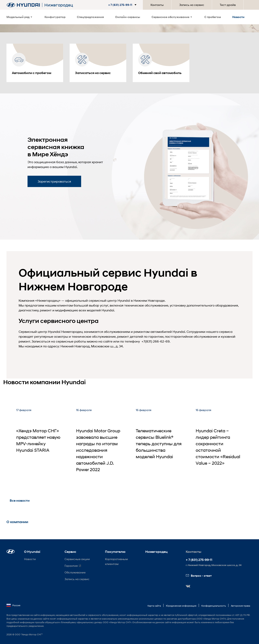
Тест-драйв (228, 5)
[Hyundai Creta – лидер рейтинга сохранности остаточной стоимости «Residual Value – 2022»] (219, 445)
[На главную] (23, 5)
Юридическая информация (181, 606)
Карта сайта (154, 606)
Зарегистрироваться (54, 181)
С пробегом (213, 17)
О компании (17, 522)
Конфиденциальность (214, 606)
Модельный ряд (19, 17)
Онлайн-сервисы (128, 17)
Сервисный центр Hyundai (40, 332)
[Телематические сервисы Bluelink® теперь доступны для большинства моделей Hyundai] (159, 445)
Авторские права (240, 606)
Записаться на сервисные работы (59, 341)
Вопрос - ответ (199, 576)
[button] (123, 5)
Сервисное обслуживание (172, 17)
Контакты (157, 5)
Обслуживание (75, 572)
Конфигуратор (55, 17)
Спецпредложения (90, 17)
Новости (238, 17)
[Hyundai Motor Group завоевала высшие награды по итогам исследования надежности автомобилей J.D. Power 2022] (100, 445)
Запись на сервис (192, 5)
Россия (13, 605)
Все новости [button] (20, 501)
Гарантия (71, 566)
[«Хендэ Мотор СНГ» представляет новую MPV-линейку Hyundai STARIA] (40, 445)
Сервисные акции (77, 559)
